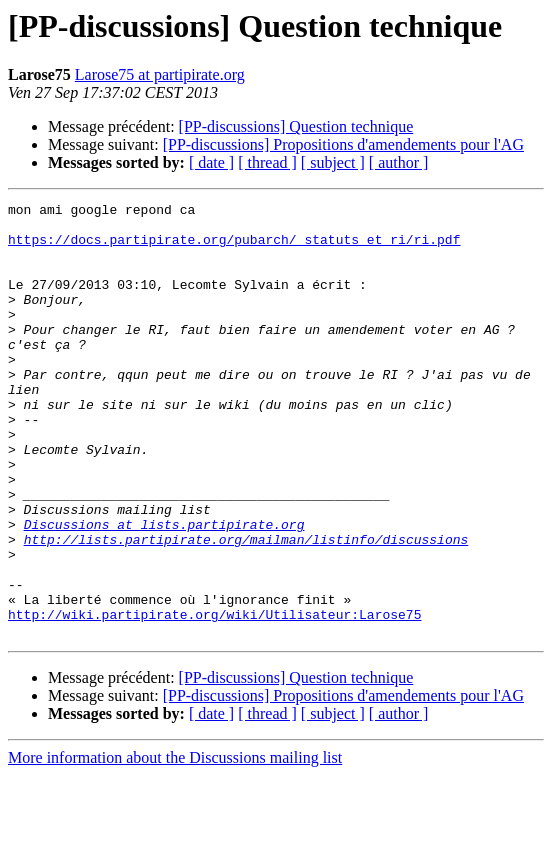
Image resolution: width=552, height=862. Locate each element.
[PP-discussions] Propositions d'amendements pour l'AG (343, 144)
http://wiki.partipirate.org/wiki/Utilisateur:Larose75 (214, 698)
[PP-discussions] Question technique (296, 126)
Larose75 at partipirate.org (160, 74)
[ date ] (211, 162)
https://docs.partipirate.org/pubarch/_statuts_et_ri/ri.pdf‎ (234, 248)
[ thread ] (267, 162)
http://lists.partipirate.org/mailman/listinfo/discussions (246, 608)
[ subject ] (333, 162)
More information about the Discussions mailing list (175, 844)
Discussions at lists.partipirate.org (164, 590)
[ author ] (399, 162)
